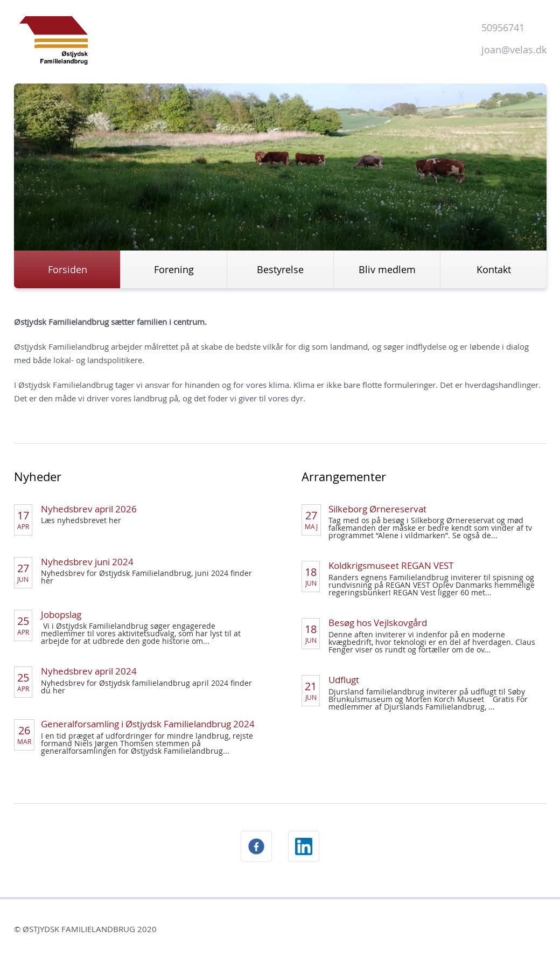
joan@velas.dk (514, 50)
